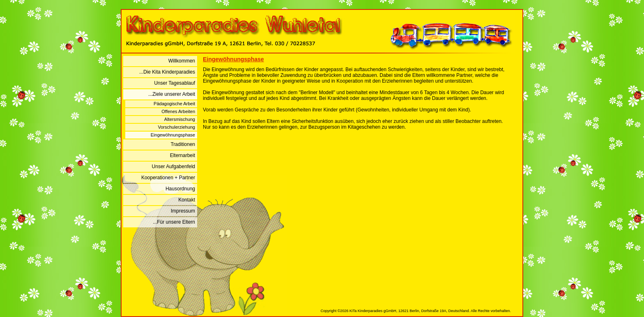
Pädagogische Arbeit (174, 104)
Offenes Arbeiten (178, 111)
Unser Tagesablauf (175, 83)
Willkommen (182, 61)
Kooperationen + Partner (168, 178)
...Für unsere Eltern (174, 222)
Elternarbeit (183, 155)
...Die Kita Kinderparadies (167, 72)
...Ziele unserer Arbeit (172, 94)
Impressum (183, 211)
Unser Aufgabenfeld (174, 167)
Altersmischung (180, 119)
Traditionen (183, 144)
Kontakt (187, 200)
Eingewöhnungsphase (173, 135)
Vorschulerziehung (176, 127)
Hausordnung (180, 189)
